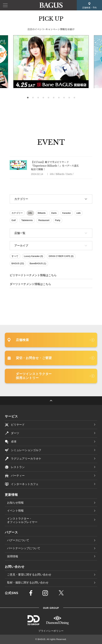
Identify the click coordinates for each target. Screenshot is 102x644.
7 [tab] (59, 98)
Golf (14, 220)
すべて (15, 256)
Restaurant (44, 220)
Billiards (42, 213)
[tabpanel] (51, 62)
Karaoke (66, 213)
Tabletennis (27, 220)
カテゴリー (17, 213)
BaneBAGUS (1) (38, 263)
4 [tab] (43, 98)
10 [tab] (74, 98)
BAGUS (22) (18, 263)
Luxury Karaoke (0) (34, 256)
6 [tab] (54, 98)
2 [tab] (33, 98)
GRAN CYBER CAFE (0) (61, 256)
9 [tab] (69, 98)
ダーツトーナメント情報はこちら (30, 284)
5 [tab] (48, 98)
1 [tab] (28, 98)
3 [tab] (38, 98)
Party (58, 220)
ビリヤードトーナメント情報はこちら (33, 275)
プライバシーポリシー (51, 631)
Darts (54, 213)
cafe (79, 213)
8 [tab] (64, 98)
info (30, 213)
